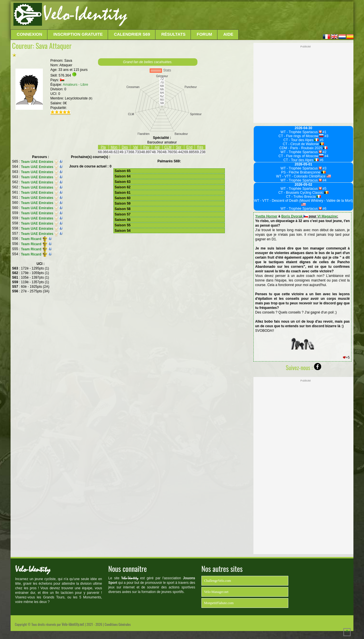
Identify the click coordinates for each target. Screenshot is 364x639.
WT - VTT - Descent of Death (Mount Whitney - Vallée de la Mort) (303, 202)
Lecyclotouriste (79, 98)
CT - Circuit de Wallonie (303, 144)
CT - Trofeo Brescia (303, 197)
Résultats (173, 34)
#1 (324, 132)
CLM (168, 147)
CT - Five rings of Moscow (301, 136)
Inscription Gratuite (78, 34)
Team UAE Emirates (39, 162)
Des (125, 147)
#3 (326, 136)
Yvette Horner (266, 216)
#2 (324, 152)
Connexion (30, 34)
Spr (179, 147)
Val (135, 147)
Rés (200, 147)
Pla (103, 147)
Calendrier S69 (132, 34)
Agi (157, 147)
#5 (321, 140)
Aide (228, 34)
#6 (321, 160)
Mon (114, 147)
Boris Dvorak (294, 216)
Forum (204, 34)
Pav (146, 147)
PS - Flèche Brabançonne (303, 172)
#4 (326, 156)
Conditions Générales (118, 624)
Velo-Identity (85, 14)
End (189, 147)
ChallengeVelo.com (217, 581)
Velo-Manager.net (216, 592)
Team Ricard (34, 239)
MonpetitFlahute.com (219, 603)
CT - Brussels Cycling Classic (303, 193)
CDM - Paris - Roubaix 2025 (303, 148)
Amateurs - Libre (76, 85)
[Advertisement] (240, 16)
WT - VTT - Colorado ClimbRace (303, 176)
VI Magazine (327, 216)
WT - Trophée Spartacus (301, 132)
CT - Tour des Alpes (301, 140)
